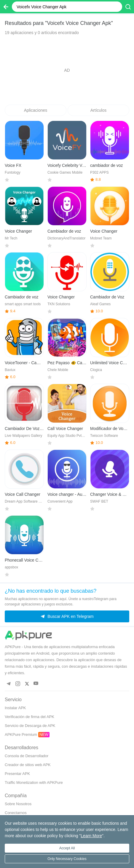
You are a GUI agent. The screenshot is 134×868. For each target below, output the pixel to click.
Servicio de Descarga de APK (30, 726)
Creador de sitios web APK (28, 765)
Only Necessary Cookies (67, 859)
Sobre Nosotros (18, 804)
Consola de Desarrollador (27, 756)
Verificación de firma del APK (29, 717)
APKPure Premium (21, 734)
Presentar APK (17, 774)
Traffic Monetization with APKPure (34, 783)
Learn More (91, 836)
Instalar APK (15, 708)
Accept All (67, 848)
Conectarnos (16, 813)
